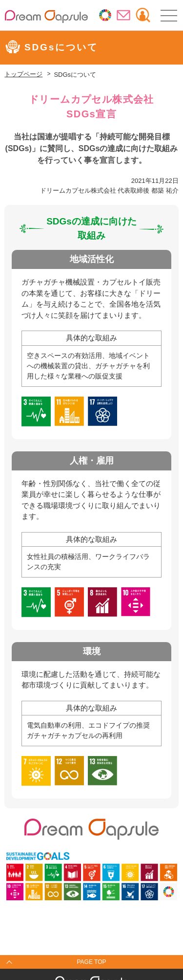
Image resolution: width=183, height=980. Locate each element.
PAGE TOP (91, 962)
